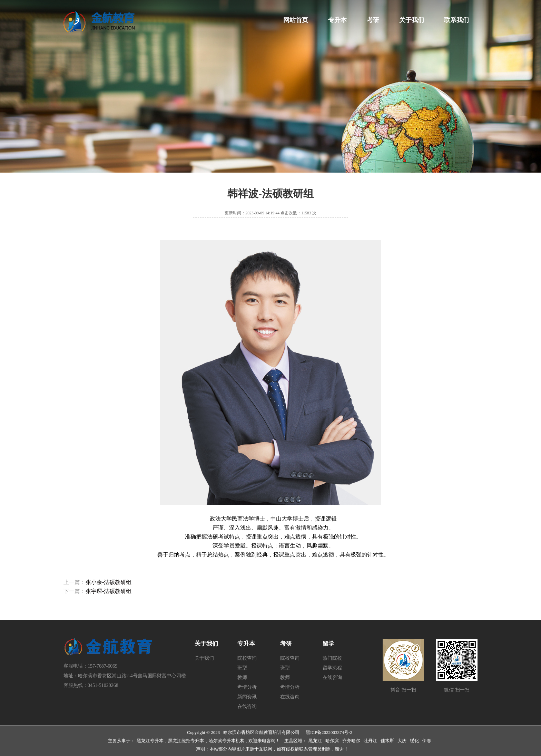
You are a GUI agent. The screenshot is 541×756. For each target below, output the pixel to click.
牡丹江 (370, 741)
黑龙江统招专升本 (186, 741)
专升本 (337, 20)
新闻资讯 (247, 697)
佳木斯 (387, 741)
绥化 (414, 741)
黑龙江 (315, 741)
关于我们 (412, 20)
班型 (242, 668)
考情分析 (247, 687)
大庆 (402, 741)
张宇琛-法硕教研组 (109, 591)
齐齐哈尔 (351, 741)
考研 (373, 20)
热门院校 (332, 658)
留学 (328, 644)
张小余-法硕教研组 (109, 582)
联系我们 (456, 20)
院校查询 (247, 658)
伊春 (427, 741)
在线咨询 (247, 706)
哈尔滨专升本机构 (227, 741)
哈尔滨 (332, 741)
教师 (242, 677)
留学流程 (332, 668)
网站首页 (296, 20)
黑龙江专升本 (150, 741)
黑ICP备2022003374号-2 (329, 732)
